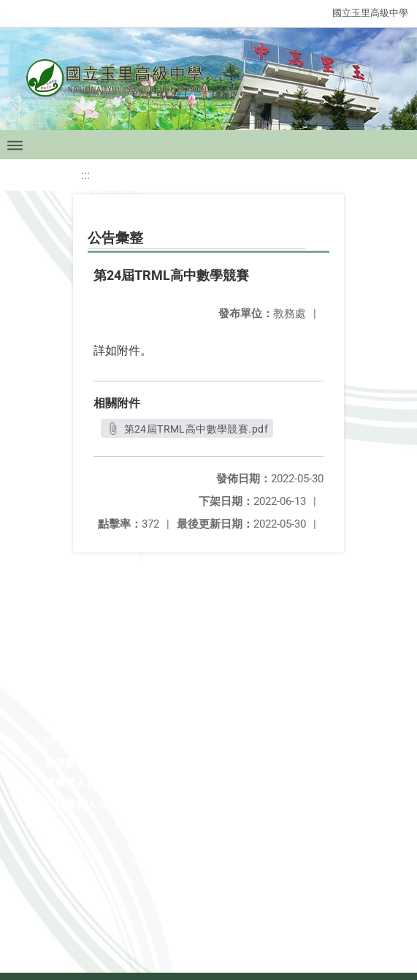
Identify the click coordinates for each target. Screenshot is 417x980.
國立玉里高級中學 (370, 13)
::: (85, 175)
